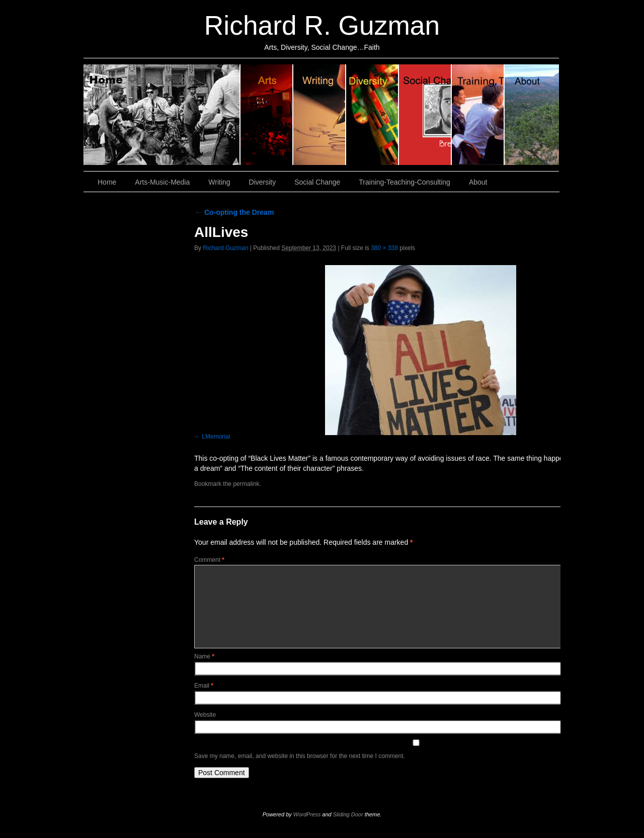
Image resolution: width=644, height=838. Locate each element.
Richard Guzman (225, 248)
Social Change (425, 115)
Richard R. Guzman (322, 25)
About (532, 115)
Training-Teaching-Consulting (405, 182)
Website (205, 715)
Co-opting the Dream (234, 212)
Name (204, 656)
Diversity (373, 115)
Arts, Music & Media (267, 115)
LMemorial (216, 437)
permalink (246, 484)
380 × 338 (384, 248)
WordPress (307, 814)
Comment (209, 560)
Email (204, 686)
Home (162, 115)
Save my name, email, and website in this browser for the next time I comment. (300, 756)
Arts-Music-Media (162, 182)
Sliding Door (348, 814)
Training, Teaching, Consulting (478, 115)
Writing (320, 115)
